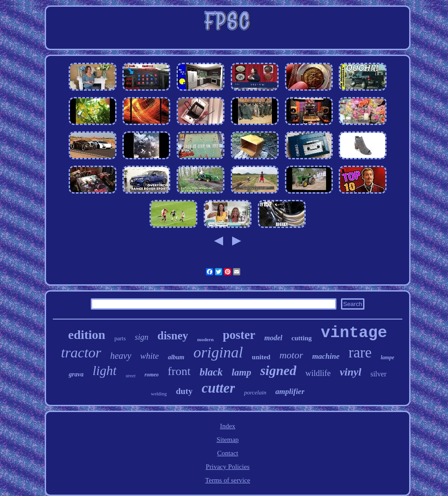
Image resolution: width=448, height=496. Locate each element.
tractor (81, 352)
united (261, 357)
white (150, 356)
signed (278, 370)
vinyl (350, 372)
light (105, 371)
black (211, 372)
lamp (241, 372)
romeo (152, 375)
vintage (354, 333)
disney (173, 336)
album (176, 357)
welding (159, 394)
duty (184, 391)
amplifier (290, 392)
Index (228, 426)
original (218, 352)
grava (76, 374)
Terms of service (228, 480)
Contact (228, 453)
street (131, 376)
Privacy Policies (227, 467)
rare (360, 352)
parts (120, 338)
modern (206, 339)
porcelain (255, 392)
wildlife (318, 373)
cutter (218, 388)
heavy (121, 356)
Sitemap (227, 440)
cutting (301, 338)
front (179, 371)
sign (141, 337)
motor (292, 355)
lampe (387, 357)
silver (378, 374)
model (273, 338)
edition (87, 335)
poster (239, 335)
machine (326, 356)
